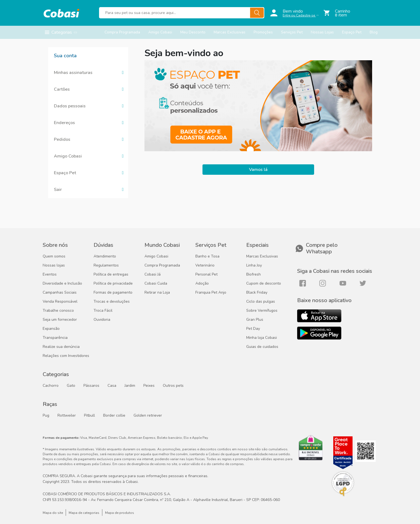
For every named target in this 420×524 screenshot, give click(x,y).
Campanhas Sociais (60, 293)
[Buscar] (257, 13)
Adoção (202, 284)
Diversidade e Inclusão (62, 284)
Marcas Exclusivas (230, 32)
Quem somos (54, 256)
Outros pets (173, 386)
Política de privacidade (113, 284)
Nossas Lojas (322, 32)
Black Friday (257, 293)
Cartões (62, 89)
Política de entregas (111, 274)
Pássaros (91, 386)
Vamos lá (258, 170)
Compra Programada (122, 32)
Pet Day (253, 329)
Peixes (149, 386)
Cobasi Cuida (156, 284)
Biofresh (254, 274)
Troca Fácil (103, 311)
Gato (71, 386)
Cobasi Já (153, 274)
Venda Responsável (60, 302)
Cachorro (51, 386)
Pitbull (89, 416)
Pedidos (62, 139)
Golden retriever (148, 416)
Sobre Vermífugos (262, 311)
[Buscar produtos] (182, 13)
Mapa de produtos (120, 513)
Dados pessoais (70, 106)
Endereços (64, 123)
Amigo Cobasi (160, 32)
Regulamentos (106, 265)
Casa (112, 386)
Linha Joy (254, 265)
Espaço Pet (352, 32)
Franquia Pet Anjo (211, 293)
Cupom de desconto (264, 284)
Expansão (51, 329)
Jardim (130, 386)
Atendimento (105, 256)
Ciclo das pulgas (261, 302)
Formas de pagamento (113, 293)
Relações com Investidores (66, 356)
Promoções (263, 32)
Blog (374, 32)
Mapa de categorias (84, 513)
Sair (58, 190)
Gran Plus (255, 320)
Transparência (55, 338)
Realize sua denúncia (61, 347)
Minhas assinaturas (73, 73)
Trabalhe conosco (58, 311)
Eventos (50, 274)
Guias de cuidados (262, 347)
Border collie (114, 416)
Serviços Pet (292, 32)
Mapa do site (53, 513)
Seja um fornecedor (60, 320)
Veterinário (205, 265)
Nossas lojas (54, 265)
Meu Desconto (193, 32)
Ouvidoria (102, 320)
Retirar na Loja (157, 293)
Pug (46, 416)
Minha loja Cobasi (262, 338)
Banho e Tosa (207, 256)
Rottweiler (67, 416)
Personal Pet (206, 274)
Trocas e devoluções (112, 302)
